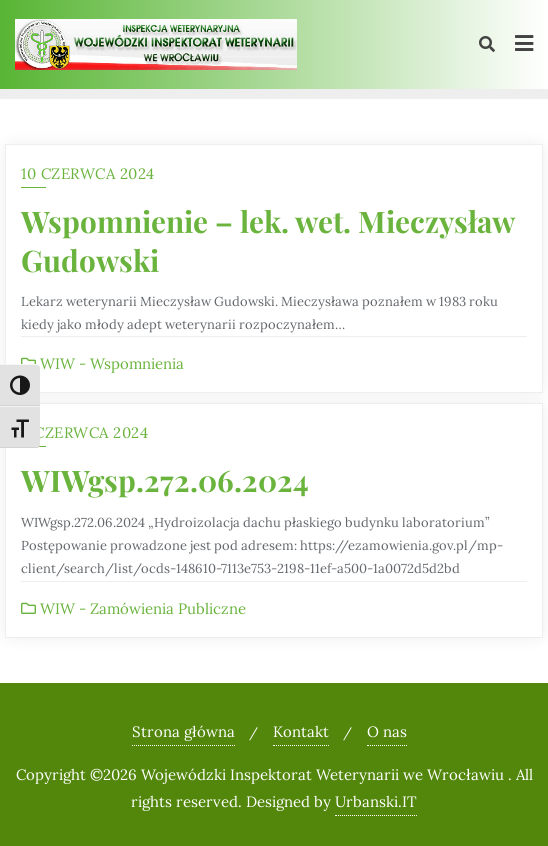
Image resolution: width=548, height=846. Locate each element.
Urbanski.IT (376, 801)
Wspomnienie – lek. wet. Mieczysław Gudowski (267, 240)
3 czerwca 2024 (84, 432)
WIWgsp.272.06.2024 (165, 479)
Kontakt (301, 731)
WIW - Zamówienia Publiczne (133, 608)
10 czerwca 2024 (88, 173)
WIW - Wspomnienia (102, 363)
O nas (387, 731)
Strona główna (183, 731)
